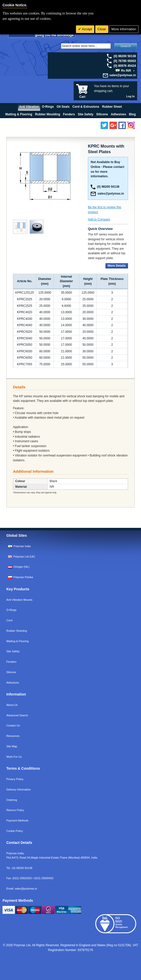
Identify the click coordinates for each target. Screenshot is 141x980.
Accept (87, 29)
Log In (130, 96)
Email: (22, 889)
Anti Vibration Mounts (19, 600)
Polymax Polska (23, 577)
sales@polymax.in (123, 75)
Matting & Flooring (18, 641)
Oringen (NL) (21, 567)
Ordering (12, 800)
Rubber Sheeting (17, 631)
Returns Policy (15, 810)
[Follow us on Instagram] (131, 125)
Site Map (12, 746)
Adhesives (13, 683)
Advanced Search (17, 715)
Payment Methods (17, 820)
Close (102, 29)
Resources (13, 736)
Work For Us (14, 757)
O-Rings (11, 610)
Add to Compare (99, 219)
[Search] (86, 46)
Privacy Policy (15, 779)
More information (124, 29)
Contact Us (13, 725)
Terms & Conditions (23, 768)
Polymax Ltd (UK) (24, 557)
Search (126, 46)
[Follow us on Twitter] (104, 125)
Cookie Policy (15, 831)
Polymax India (22, 546)
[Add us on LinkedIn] (113, 125)
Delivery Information (19, 789)
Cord (9, 620)
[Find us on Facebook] (122, 125)
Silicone (11, 672)
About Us (12, 705)
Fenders (11, 662)
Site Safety (13, 651)
